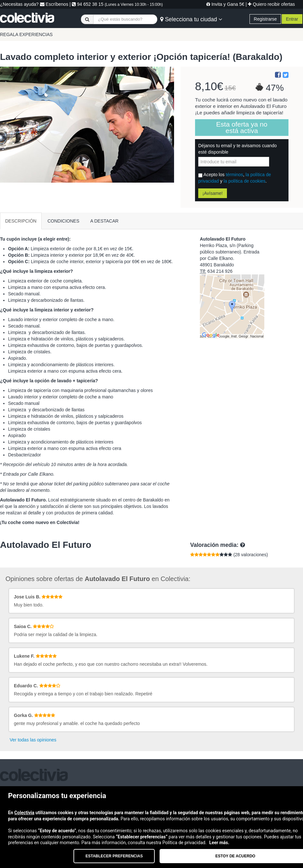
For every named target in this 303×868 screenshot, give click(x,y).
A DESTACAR (104, 221)
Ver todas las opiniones (33, 740)
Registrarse (265, 19)
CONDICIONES (63, 221)
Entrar (292, 19)
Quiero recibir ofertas (271, 4)
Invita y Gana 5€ (225, 4)
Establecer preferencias (114, 856)
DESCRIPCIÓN (21, 221)
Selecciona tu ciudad (191, 19)
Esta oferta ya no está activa (242, 127)
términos (234, 175)
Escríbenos (54, 4)
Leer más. (219, 843)
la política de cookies (245, 181)
